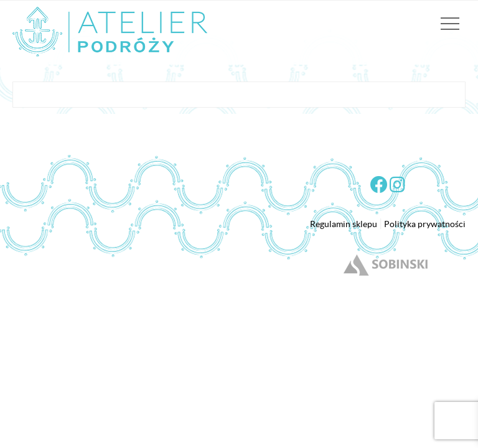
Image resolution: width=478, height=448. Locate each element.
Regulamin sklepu (344, 224)
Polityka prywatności (425, 224)
